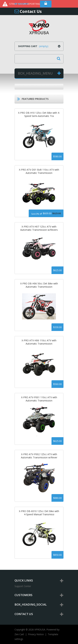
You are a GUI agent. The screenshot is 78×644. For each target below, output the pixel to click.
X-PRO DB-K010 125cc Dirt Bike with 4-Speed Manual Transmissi (39, 513)
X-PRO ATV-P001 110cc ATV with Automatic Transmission (39, 399)
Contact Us (31, 11)
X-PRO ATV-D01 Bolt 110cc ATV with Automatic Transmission (39, 171)
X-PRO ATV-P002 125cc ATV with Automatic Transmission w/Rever (39, 456)
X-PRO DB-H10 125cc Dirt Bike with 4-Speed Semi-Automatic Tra (39, 114)
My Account (22, 4)
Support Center (23, 586)
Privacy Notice (36, 634)
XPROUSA (40, 630)
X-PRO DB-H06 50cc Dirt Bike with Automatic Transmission (39, 285)
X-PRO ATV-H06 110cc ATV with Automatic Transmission (39, 342)
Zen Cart (19, 634)
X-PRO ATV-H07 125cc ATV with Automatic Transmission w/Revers (39, 228)
